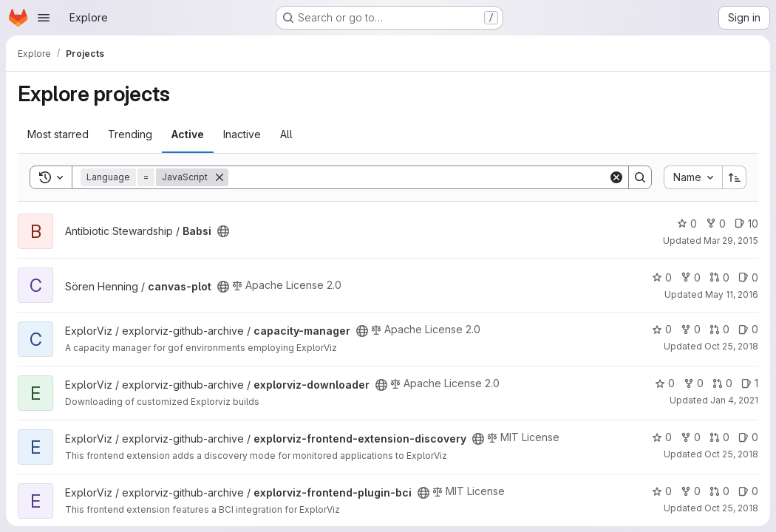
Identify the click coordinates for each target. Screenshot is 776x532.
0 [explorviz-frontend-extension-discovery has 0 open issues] (748, 437)
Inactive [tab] (242, 134)
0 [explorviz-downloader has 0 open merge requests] (722, 383)
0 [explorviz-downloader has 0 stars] (665, 383)
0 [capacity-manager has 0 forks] (691, 329)
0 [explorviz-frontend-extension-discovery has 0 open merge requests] (719, 437)
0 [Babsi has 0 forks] (716, 224)
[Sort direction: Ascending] (735, 177)
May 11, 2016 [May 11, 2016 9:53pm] (732, 294)
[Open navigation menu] (44, 18)
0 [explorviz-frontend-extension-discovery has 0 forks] (691, 437)
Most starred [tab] (58, 134)
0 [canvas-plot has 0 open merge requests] (719, 277)
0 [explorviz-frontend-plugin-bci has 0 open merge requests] (719, 491)
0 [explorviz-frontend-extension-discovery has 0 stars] (662, 437)
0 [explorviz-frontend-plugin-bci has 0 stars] (662, 491)
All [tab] (286, 134)
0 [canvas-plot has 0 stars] (662, 277)
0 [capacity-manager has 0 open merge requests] (719, 329)
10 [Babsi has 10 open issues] (746, 224)
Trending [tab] (130, 134)
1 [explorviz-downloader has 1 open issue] (750, 383)
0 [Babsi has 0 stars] (687, 224)
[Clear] (616, 177)
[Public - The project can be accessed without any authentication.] (223, 231)
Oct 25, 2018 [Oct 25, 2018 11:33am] (731, 508)
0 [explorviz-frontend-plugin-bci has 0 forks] (691, 491)
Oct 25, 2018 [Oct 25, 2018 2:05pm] (731, 454)
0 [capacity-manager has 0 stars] (662, 329)
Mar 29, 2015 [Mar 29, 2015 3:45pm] (731, 241)
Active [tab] (188, 134)
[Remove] (219, 177)
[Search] (418, 177)
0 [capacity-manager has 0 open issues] (748, 329)
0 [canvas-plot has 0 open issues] (748, 277)
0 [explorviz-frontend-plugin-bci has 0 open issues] (748, 491)
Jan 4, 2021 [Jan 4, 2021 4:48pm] (734, 400)
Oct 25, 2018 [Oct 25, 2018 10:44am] (731, 346)
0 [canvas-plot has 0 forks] (691, 277)
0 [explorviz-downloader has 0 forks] (694, 383)
